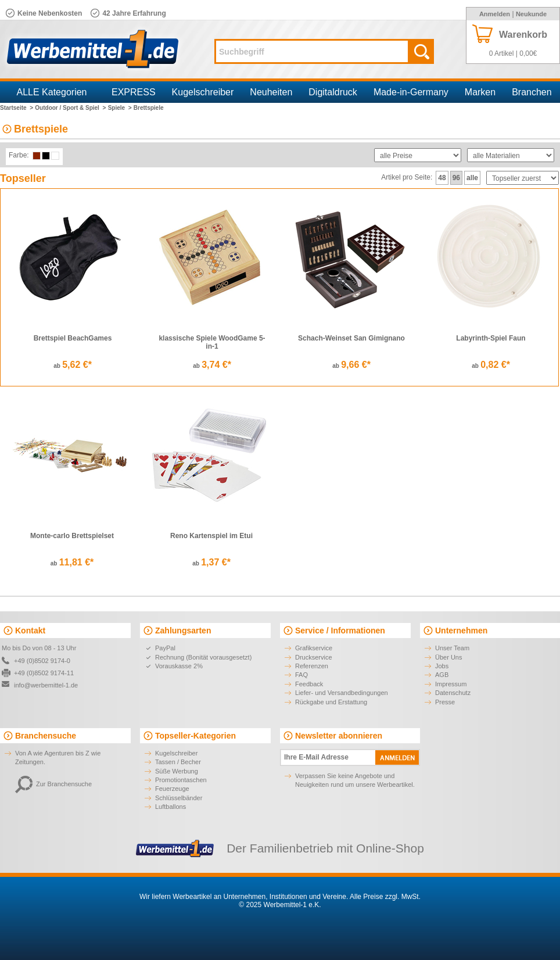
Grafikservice (314, 648)
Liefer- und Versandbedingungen (342, 693)
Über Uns (448, 657)
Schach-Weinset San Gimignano (351, 338)
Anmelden (495, 14)
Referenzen (312, 666)
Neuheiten (271, 92)
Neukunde (531, 14)
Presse (445, 702)
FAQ (301, 675)
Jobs (442, 666)
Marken (480, 92)
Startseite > (17, 108)
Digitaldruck (333, 92)
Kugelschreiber (203, 92)
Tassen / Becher (178, 762)
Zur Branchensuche (53, 784)
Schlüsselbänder (179, 798)
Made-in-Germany (411, 92)
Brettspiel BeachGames (73, 338)
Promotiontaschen (181, 780)
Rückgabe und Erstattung (331, 702)
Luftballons (170, 807)
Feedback (309, 684)
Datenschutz (453, 693)
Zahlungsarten (183, 631)
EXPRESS (134, 92)
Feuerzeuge (172, 789)
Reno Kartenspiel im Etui (211, 536)
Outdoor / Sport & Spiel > (70, 108)
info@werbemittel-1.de (46, 685)
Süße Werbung (177, 771)
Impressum (451, 684)
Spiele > (120, 108)
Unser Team (452, 648)
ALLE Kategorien (52, 92)
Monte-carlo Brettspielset (72, 536)
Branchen (532, 92)
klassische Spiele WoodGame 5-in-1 (212, 342)
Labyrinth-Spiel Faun (491, 338)
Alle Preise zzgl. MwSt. (385, 897)
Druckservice (314, 657)
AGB (442, 675)
